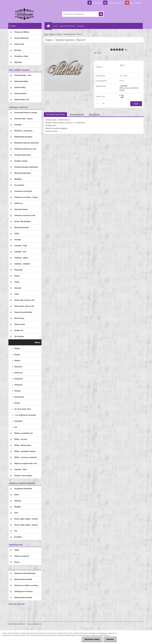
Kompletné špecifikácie (55, 114)
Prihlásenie (97, 3)
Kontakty (81, 26)
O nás (55, 26)
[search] (101, 14)
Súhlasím (110, 639)
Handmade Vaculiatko (17, 604)
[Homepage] (49, 26)
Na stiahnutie (95, 114)
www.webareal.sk (34, 624)
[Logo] (25, 14)
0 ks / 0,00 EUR (136, 3)
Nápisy (53, 34)
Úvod (46, 34)
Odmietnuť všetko (92, 639)
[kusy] (98, 103)
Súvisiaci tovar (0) (77, 114)
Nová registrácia (115, 3)
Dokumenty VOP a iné (67, 26)
